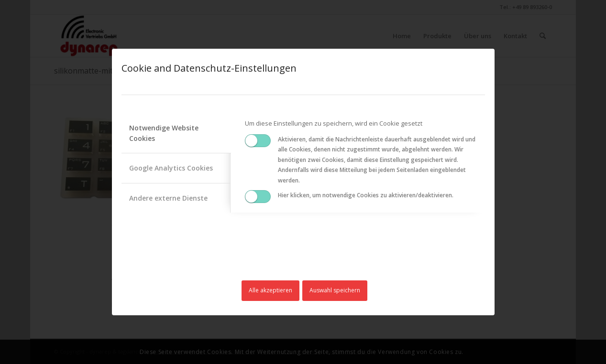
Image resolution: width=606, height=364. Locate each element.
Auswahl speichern (335, 290)
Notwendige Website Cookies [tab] (164, 133)
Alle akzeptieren (270, 290)
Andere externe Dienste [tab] (168, 198)
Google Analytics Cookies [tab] (171, 168)
